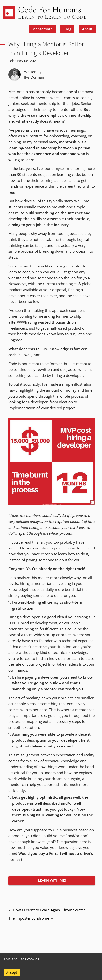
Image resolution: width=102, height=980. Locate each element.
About (87, 29)
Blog (67, 29)
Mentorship (43, 29)
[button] (52, 881)
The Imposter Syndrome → (31, 918)
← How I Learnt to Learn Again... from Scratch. (47, 910)
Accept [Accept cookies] (12, 972)
